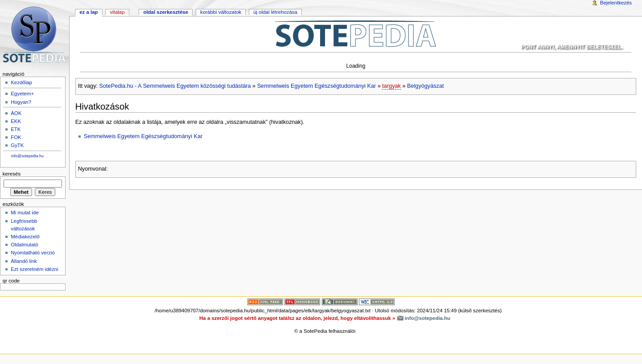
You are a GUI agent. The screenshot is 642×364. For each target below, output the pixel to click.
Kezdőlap (21, 82)
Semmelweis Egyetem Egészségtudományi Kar (317, 86)
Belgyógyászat (426, 86)
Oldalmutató (25, 245)
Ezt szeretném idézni (34, 269)
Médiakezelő (25, 237)
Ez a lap (88, 12)
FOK (16, 137)
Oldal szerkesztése (166, 12)
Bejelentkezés (616, 3)
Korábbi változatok (221, 12)
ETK (16, 129)
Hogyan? (21, 102)
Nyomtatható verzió (33, 253)
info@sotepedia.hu (27, 156)
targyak (391, 86)
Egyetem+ (22, 94)
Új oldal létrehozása (275, 12)
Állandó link (24, 261)
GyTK (17, 145)
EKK (16, 121)
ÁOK (16, 113)
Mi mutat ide (25, 213)
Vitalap (117, 12)
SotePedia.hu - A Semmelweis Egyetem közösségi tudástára (175, 86)
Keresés (12, 174)
